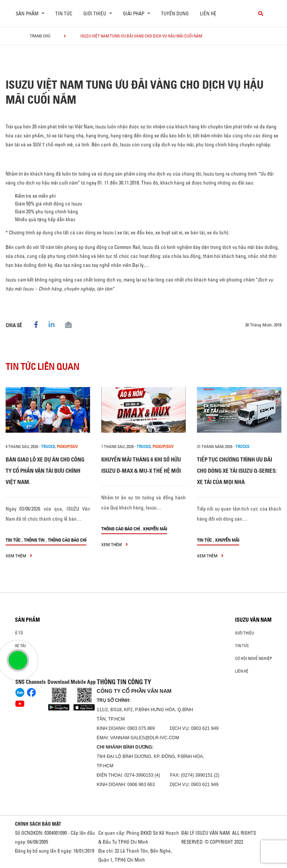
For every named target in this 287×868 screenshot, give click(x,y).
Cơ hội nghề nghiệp (254, 658)
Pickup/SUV (67, 447)
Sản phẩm (27, 620)
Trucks (48, 447)
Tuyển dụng (175, 13)
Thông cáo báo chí (67, 540)
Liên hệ (208, 13)
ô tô (19, 633)
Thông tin (34, 540)
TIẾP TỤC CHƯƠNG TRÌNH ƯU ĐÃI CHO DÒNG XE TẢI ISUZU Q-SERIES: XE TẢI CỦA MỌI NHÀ (237, 471)
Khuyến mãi (155, 529)
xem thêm (19, 556)
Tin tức (64, 13)
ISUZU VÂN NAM (253, 620)
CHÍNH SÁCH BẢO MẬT (38, 824)
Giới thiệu (245, 633)
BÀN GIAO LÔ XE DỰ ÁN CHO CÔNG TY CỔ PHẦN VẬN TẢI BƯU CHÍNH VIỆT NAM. (45, 471)
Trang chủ (40, 36)
